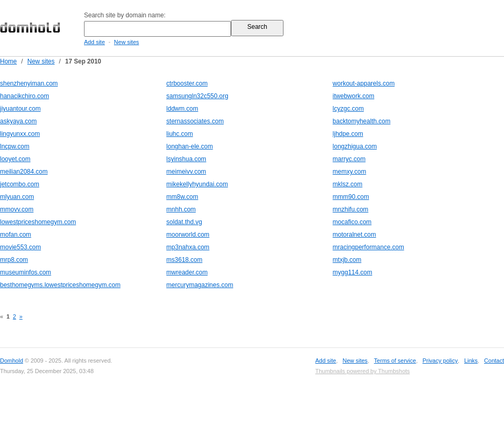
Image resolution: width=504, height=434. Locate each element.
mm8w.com (182, 197)
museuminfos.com (25, 272)
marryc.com (349, 159)
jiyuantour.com (20, 109)
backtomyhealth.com (362, 121)
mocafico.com (352, 222)
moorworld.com (188, 235)
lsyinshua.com (186, 159)
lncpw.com (15, 146)
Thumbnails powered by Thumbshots (362, 371)
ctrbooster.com (187, 83)
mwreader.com (187, 272)
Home (8, 61)
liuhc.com (180, 134)
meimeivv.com (186, 172)
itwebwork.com (354, 96)
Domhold (12, 361)
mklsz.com (348, 184)
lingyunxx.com (20, 134)
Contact (494, 361)
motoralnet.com (355, 235)
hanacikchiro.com (24, 96)
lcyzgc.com (348, 109)
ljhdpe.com (348, 134)
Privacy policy (440, 361)
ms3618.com (185, 260)
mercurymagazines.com (200, 285)
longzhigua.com (355, 146)
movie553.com (20, 247)
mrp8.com (14, 260)
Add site (94, 42)
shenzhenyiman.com (29, 83)
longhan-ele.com (190, 146)
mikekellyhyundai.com (197, 184)
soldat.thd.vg (184, 222)
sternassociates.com (195, 121)
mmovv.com (17, 209)
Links (471, 361)
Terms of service (395, 361)
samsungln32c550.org (197, 96)
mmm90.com (351, 197)
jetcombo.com (20, 184)
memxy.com (350, 172)
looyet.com (15, 159)
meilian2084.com (24, 172)
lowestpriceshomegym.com (38, 222)
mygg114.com (353, 272)
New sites (127, 42)
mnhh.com (181, 209)
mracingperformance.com (369, 247)
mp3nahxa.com (188, 247)
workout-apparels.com (364, 83)
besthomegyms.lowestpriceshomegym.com (60, 285)
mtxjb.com (347, 260)
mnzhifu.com (351, 209)
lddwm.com (182, 109)
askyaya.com (18, 121)
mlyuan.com (17, 197)
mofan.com (15, 235)
